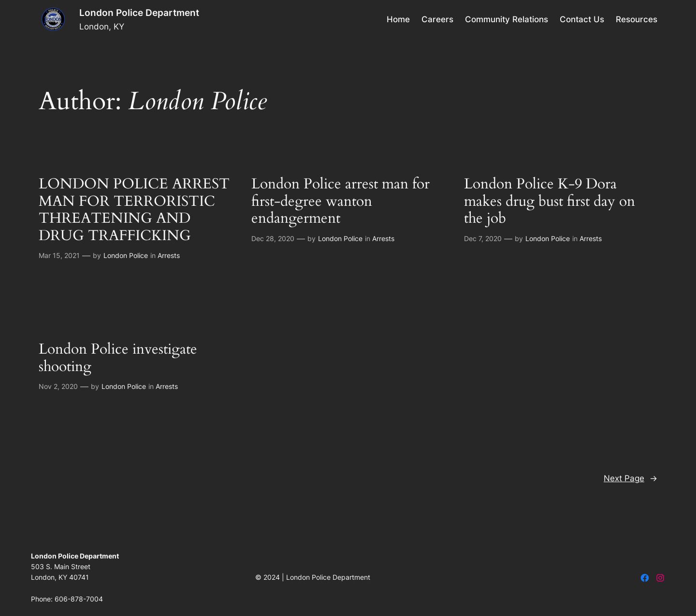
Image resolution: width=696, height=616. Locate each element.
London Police (126, 255)
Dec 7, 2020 (483, 238)
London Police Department (139, 13)
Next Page (631, 478)
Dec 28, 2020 (273, 238)
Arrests (169, 255)
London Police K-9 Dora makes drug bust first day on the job (550, 202)
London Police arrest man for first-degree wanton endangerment (341, 202)
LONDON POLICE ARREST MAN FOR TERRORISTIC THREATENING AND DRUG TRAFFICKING (134, 210)
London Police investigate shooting (118, 358)
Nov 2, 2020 (58, 386)
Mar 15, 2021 (59, 255)
